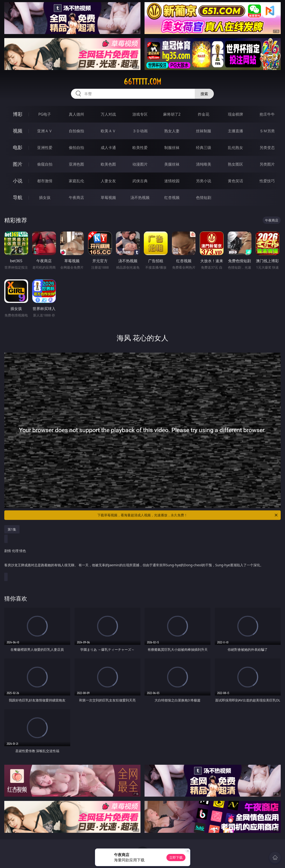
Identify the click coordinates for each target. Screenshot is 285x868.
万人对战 (108, 114)
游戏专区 (140, 114)
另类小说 (204, 181)
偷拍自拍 (76, 148)
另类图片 (267, 164)
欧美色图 (108, 164)
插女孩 (45, 197)
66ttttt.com (142, 82)
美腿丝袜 (172, 164)
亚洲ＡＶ (45, 131)
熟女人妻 (172, 131)
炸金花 (204, 114)
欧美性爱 (140, 148)
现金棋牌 (235, 114)
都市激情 (45, 181)
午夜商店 (76, 197)
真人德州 (76, 114)
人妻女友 (108, 181)
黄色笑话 (235, 181)
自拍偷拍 (76, 131)
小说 (18, 181)
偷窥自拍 (45, 164)
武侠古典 (140, 181)
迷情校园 (172, 181)
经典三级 (204, 148)
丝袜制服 (204, 131)
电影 (18, 147)
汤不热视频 (140, 197)
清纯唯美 (204, 164)
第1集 (12, 529)
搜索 (204, 94)
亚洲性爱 (45, 148)
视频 (18, 131)
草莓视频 (108, 197)
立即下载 (176, 857)
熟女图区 (235, 164)
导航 (18, 197)
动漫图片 (140, 164)
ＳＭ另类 (267, 131)
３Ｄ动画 (140, 131)
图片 (18, 164)
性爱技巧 (267, 181)
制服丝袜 (172, 148)
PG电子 (45, 114)
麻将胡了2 (172, 114)
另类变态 (267, 148)
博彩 (18, 114)
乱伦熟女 (235, 148)
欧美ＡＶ (108, 131)
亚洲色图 (76, 164)
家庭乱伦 (76, 181)
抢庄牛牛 (267, 114)
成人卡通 (108, 148)
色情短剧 (204, 197)
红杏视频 (172, 197)
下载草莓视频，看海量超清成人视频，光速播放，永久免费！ (188, 515)
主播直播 (235, 131)
